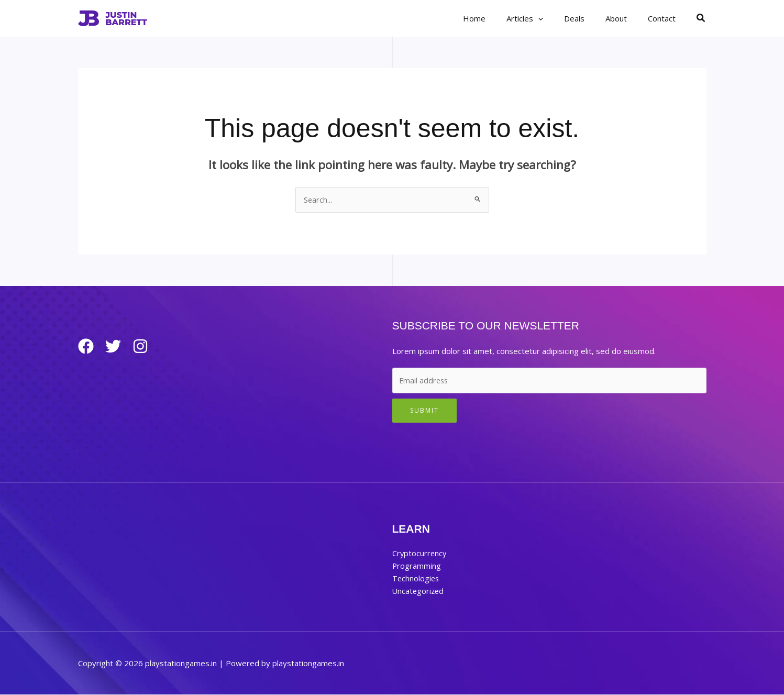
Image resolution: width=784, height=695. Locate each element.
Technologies (416, 579)
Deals (587, 18)
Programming (417, 566)
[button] (556, 18)
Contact (664, 18)
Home (498, 18)
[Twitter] (117, 347)
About (624, 18)
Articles (543, 18)
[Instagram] (149, 347)
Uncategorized (419, 591)
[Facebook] (86, 347)
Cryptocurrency (420, 554)
